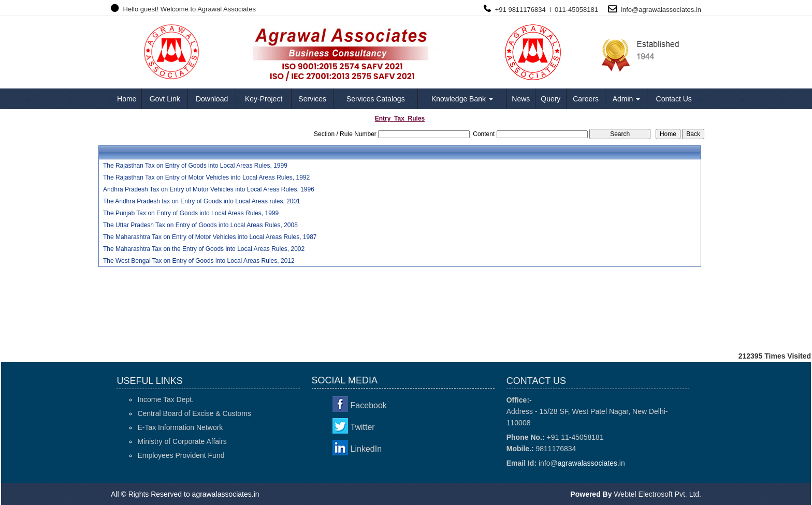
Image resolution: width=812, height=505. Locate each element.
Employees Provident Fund (181, 455)
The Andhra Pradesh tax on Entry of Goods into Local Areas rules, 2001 (202, 201)
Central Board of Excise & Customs (194, 413)
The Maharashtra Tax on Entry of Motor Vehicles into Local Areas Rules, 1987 (210, 237)
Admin (627, 99)
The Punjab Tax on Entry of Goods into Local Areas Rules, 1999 (191, 213)
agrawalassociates (666, 10)
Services (312, 99)
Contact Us (674, 99)
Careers (586, 99)
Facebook (369, 405)
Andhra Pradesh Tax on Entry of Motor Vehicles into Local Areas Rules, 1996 (209, 189)
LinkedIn (366, 449)
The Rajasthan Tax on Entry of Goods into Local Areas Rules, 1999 (195, 166)
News (521, 99)
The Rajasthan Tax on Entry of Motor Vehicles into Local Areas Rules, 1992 (206, 177)
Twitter (363, 427)
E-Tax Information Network (180, 427)
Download (212, 99)
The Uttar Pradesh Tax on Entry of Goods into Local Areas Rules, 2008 (200, 225)
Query (550, 99)
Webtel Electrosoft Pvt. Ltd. (657, 494)
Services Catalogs (376, 99)
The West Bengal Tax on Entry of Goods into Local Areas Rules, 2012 (199, 261)
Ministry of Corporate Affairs (182, 441)
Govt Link (165, 99)
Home (127, 99)
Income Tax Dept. (165, 399)
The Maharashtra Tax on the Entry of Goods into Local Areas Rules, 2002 (204, 249)
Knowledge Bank (462, 99)
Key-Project (264, 99)
